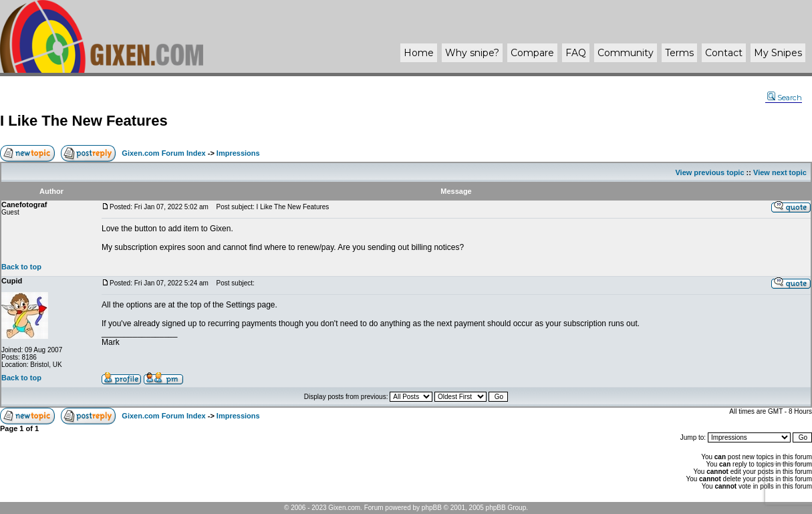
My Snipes (778, 53)
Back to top (21, 267)
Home (419, 53)
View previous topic (709, 172)
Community (626, 53)
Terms (679, 53)
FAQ (576, 53)
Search (785, 98)
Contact (724, 53)
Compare (532, 53)
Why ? (472, 53)
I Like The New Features (84, 121)
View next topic (780, 172)
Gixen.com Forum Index (163, 153)
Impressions (238, 153)
